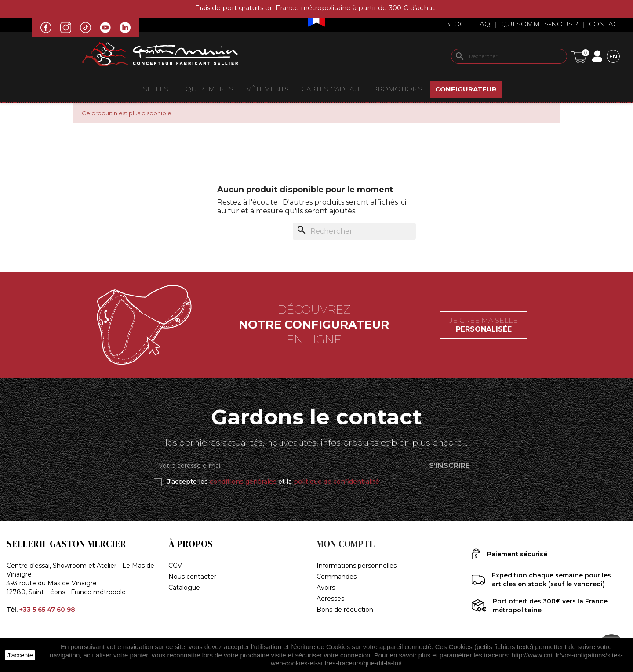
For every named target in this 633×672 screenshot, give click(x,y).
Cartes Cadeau (331, 89)
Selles (156, 89)
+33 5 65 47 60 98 (47, 610)
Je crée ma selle (484, 325)
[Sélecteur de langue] (613, 56)
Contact (606, 24)
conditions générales (243, 482)
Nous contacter (192, 577)
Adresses (330, 599)
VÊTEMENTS (268, 89)
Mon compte (346, 544)
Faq (483, 24)
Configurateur (466, 89)
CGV (175, 566)
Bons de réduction (345, 610)
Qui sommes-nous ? (540, 24)
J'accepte (20, 655)
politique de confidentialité (337, 482)
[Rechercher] (509, 56)
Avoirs (326, 588)
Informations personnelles (357, 566)
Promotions (398, 89)
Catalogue (184, 588)
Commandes (337, 577)
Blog (455, 24)
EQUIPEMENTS (207, 89)
